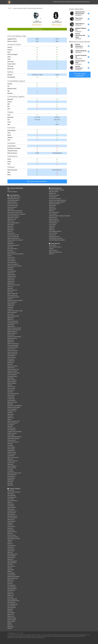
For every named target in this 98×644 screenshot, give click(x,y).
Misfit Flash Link (11, 590)
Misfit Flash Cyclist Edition (14, 577)
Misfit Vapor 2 (11, 340)
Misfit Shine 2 (11, 580)
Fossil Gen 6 (10, 242)
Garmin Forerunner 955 (13, 237)
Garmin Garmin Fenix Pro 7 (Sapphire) (16, 214)
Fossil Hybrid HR (53, 197)
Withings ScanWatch (54, 192)
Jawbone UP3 (11, 614)
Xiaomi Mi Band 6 (12, 495)
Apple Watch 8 (11, 230)
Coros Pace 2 (10, 269)
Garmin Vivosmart (12, 620)
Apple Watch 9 (11, 209)
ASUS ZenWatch (11, 449)
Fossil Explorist (11, 359)
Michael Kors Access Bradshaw (15, 406)
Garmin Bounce (53, 245)
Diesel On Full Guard (12, 371)
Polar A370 (10, 544)
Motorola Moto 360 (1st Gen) (14, 473)
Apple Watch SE (11, 281)
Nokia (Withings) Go (12, 561)
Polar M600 (10, 416)
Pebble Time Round (12, 433)
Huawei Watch (11, 456)
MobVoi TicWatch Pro (12, 354)
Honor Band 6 (11, 499)
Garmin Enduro (11, 257)
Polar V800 (10, 444)
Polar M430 (10, 392)
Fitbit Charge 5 (11, 494)
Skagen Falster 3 (11, 304)
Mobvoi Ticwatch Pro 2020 (14, 285)
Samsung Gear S (11, 478)
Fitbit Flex (10, 628)
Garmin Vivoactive (12, 468)
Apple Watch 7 (11, 243)
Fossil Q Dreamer (11, 575)
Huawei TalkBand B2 (12, 599)
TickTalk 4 (51, 249)
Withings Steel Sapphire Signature (57, 202)
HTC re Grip (10, 597)
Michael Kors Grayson (13, 366)
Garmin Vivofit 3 (11, 566)
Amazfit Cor (10, 523)
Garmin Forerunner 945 (13, 264)
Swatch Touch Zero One (13, 457)
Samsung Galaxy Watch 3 (13, 297)
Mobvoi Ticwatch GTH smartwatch (15, 254)
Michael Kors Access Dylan (14, 407)
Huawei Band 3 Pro (12, 511)
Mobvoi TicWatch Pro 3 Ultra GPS (15, 240)
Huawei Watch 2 (11, 395)
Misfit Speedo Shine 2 (13, 554)
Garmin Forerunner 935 (13, 394)
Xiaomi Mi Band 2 (12, 556)
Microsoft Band (11, 613)
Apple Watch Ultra (12, 219)
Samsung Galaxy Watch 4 (13, 245)
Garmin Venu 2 (11, 280)
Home (9, 190)
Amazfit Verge (11, 325)
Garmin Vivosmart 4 (12, 518)
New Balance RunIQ (12, 402)
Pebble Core (10, 559)
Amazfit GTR (10, 309)
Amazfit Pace (10, 363)
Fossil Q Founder (11, 428)
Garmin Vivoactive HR (13, 423)
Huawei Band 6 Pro (12, 497)
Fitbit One (10, 625)
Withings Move (52, 205)
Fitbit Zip (9, 623)
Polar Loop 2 (10, 582)
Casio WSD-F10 (11, 425)
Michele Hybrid (53, 209)
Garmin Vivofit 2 (11, 621)
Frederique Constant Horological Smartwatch (60, 216)
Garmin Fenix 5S (11, 388)
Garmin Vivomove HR (54, 212)
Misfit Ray (10, 571)
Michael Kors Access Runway (14, 337)
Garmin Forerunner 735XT (14, 421)
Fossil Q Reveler (11, 573)
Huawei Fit (10, 413)
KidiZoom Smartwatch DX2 (55, 252)
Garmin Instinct (11, 335)
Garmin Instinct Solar (12, 295)
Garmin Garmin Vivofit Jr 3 (55, 247)
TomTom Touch (11, 549)
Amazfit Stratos (11, 361)
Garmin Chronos (11, 349)
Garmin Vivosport (12, 535)
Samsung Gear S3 (12, 411)
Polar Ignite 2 (11, 268)
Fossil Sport (10, 250)
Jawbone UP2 (11, 596)
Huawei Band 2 (11, 530)
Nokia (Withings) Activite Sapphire (57, 240)
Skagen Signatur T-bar (54, 221)
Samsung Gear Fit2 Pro (13, 537)
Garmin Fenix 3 (11, 463)
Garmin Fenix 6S (11, 259)
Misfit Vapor (10, 404)
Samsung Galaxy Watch (13, 345)
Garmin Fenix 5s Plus (12, 352)
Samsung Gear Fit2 (12, 563)
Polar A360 (10, 564)
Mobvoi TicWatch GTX (13, 293)
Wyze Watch (10, 247)
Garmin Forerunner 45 (13, 321)
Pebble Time (10, 459)
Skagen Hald (52, 226)
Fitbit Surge (10, 482)
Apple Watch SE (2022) (13, 218)
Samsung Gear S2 (12, 440)
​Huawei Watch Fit (12, 252)
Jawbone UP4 (11, 594)
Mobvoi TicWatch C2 (12, 338)
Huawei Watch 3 (11, 278)
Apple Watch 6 (11, 283)
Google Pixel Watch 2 (12, 202)
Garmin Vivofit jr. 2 (53, 250)
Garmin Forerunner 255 (13, 235)
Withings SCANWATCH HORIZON (57, 190)
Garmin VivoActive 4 (12, 312)
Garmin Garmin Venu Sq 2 (14, 216)
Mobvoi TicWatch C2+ (12, 290)
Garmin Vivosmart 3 (12, 532)
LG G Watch (10, 469)
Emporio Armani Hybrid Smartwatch (58, 200)
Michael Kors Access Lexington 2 (15, 300)
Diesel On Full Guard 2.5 (13, 344)
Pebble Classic (11, 480)
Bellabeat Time (53, 193)
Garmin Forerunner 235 (13, 369)
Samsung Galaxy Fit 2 (12, 501)
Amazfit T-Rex (11, 306)
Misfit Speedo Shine (12, 589)
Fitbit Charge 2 (11, 551)
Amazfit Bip (10, 528)
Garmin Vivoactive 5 (12, 207)
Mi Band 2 (10, 540)
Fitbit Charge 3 (11, 520)
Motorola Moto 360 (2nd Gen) (14, 437)
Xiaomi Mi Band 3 (12, 521)
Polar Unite (10, 292)
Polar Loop (10, 592)
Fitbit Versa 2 (10, 319)
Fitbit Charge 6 (11, 490)
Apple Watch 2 (11, 414)
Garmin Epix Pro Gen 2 (13, 204)
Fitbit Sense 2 (11, 228)
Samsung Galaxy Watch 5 (13, 223)
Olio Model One (11, 451)
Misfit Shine (10, 609)
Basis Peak (10, 483)
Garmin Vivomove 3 (12, 302)
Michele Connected (54, 219)
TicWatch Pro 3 (11, 273)
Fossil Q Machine (53, 214)
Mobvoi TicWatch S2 (12, 331)
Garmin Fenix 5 (11, 390)
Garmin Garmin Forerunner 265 (15, 212)
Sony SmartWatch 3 (12, 466)
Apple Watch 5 (11, 318)
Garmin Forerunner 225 (13, 442)
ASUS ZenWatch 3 (12, 400)
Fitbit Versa (10, 364)
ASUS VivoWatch (11, 447)
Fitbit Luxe (10, 502)
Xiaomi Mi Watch (11, 275)
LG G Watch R (11, 471)
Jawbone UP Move (12, 618)
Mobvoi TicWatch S (12, 383)
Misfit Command (53, 218)
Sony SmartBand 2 (12, 587)
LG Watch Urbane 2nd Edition (14, 432)
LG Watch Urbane (12, 454)
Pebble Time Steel (12, 452)
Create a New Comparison (37, 181)
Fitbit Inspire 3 (11, 224)
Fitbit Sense (10, 288)
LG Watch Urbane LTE (13, 461)
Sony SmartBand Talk (12, 604)
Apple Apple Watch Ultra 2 (14, 199)
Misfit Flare (10, 533)
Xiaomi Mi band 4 (12, 513)
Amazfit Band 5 (11, 506)
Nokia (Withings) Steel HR (55, 231)
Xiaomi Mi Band (11, 558)
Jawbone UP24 (11, 616)
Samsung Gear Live (12, 475)
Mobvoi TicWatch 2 (12, 380)
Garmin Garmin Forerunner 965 (15, 211)
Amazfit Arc (10, 525)
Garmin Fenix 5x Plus (12, 350)
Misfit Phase (52, 230)
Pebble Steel (10, 464)
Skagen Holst (52, 207)
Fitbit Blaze (10, 426)
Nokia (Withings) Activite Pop (56, 238)
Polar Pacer (10, 231)
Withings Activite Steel (54, 236)
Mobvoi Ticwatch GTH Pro (13, 238)
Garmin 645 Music (12, 357)
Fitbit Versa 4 (10, 226)
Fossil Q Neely (52, 224)
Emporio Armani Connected (14, 330)
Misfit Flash (10, 611)
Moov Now (10, 583)
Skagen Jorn (52, 228)
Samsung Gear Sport (12, 376)
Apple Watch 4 (11, 342)
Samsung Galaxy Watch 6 (13, 200)
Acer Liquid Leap (11, 545)
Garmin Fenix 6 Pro (12, 262)
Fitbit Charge (10, 627)
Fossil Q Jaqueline (53, 223)
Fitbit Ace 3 (52, 254)
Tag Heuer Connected (54, 195)
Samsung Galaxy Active (13, 323)
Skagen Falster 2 (11, 326)
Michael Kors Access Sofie (13, 373)
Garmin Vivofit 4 (11, 526)
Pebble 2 (9, 419)
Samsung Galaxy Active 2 (13, 316)
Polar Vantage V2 (11, 261)
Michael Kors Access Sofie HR (14, 328)
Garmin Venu (11, 314)
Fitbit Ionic (10, 385)
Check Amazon (37, 25)
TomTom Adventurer (12, 409)
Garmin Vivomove (53, 233)
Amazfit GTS (10, 307)
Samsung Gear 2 (11, 476)
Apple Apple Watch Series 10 (14, 197)
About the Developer (12, 192)
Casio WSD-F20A (11, 356)
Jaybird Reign (11, 570)
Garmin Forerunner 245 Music (15, 266)
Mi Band (10, 542)
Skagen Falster (11, 368)
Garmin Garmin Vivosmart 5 (14, 492)
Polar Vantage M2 (12, 271)
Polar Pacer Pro (11, 233)
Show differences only (37, 29)
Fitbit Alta (10, 568)
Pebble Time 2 (11, 418)
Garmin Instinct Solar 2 (13, 206)
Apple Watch (10, 485)
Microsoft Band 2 (11, 585)
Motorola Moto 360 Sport (13, 438)
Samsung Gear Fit (12, 608)
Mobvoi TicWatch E (12, 381)
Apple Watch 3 (11, 378)
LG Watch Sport (11, 399)
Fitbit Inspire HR (11, 514)
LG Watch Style (11, 397)
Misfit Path (52, 211)
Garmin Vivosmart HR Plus (14, 539)
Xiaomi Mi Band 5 (12, 508)
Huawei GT (10, 299)
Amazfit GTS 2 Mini (12, 276)
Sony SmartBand (11, 606)
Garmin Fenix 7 (11, 221)
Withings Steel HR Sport (55, 204)
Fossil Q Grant (52, 235)
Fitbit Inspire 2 (11, 504)
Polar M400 (10, 445)
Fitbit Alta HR (10, 547)
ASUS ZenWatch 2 (12, 430)
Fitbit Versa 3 (10, 287)
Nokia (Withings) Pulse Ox (14, 601)
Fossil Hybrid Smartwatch (55, 199)
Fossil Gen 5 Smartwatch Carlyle (15, 311)
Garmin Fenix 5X (11, 387)
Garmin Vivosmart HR (13, 578)
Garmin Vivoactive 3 (12, 375)
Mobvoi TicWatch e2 (12, 333)
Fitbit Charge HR (11, 602)
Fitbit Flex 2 (10, 552)
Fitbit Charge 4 (11, 509)
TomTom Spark (11, 435)
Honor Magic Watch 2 (13, 249)
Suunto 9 (10, 256)
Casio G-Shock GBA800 (13, 347)
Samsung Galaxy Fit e (12, 516)
